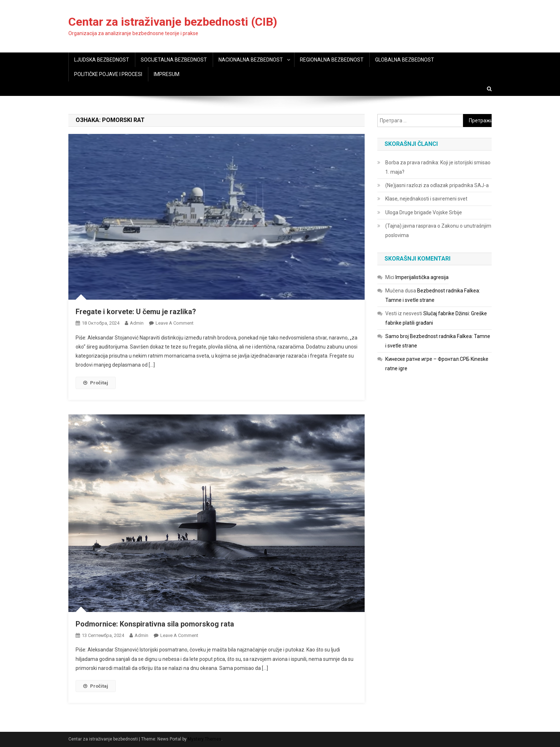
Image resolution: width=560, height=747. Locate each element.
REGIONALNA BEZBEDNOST (332, 60)
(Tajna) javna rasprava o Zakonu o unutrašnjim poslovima (438, 231)
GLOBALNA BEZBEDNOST (405, 60)
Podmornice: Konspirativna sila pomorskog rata (155, 624)
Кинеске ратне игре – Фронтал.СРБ (427, 359)
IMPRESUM (167, 74)
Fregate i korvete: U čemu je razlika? (136, 312)
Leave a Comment (175, 323)
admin (137, 323)
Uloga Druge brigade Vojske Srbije (424, 212)
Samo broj (397, 336)
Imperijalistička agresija (422, 277)
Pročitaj (96, 383)
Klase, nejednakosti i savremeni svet (426, 199)
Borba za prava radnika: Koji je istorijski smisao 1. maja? (438, 167)
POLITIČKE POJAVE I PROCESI (108, 74)
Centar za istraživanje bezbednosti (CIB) (173, 22)
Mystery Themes (205, 739)
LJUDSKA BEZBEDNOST (102, 60)
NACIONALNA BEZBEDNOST (251, 60)
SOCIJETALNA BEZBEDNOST (174, 60)
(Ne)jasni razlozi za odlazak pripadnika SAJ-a (437, 185)
